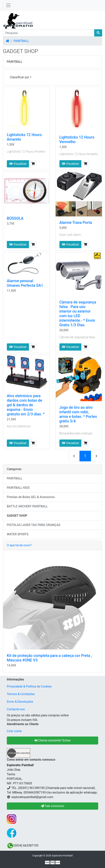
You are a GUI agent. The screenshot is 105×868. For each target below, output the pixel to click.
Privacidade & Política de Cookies (29, 686)
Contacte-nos (16, 709)
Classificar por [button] (19, 77)
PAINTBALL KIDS (18, 488)
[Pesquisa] (49, 33)
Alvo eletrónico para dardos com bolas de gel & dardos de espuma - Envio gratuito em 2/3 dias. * (26, 405)
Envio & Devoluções (20, 702)
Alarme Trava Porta (76, 223)
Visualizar (18, 164)
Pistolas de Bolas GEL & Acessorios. (31, 497)
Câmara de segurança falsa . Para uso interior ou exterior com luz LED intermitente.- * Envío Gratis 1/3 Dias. (78, 314)
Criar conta (14, 731)
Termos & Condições (21, 694)
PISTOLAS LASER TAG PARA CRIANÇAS (34, 525)
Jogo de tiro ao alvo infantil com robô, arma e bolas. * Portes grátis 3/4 (78, 414)
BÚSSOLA (15, 218)
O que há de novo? (19, 545)
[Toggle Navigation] (8, 5)
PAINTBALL (21, 41)
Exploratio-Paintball (62, 856)
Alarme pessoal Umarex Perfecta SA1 (25, 283)
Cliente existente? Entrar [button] (53, 740)
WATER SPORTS (18, 534)
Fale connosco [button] (53, 806)
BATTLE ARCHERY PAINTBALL (27, 506)
